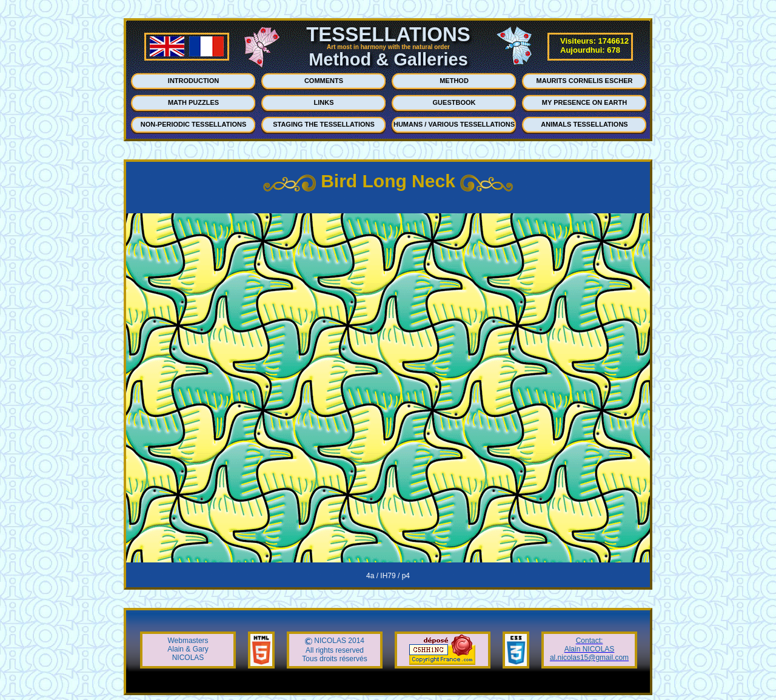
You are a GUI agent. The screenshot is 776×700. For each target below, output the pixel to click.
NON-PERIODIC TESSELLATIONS (194, 124)
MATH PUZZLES (193, 102)
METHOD (454, 81)
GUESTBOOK (454, 102)
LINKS (324, 102)
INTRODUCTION (193, 81)
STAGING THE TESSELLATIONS (324, 124)
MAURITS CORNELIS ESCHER (585, 81)
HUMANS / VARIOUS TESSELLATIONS (454, 124)
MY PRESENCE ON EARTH (584, 102)
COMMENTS (324, 81)
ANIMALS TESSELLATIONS (584, 124)
